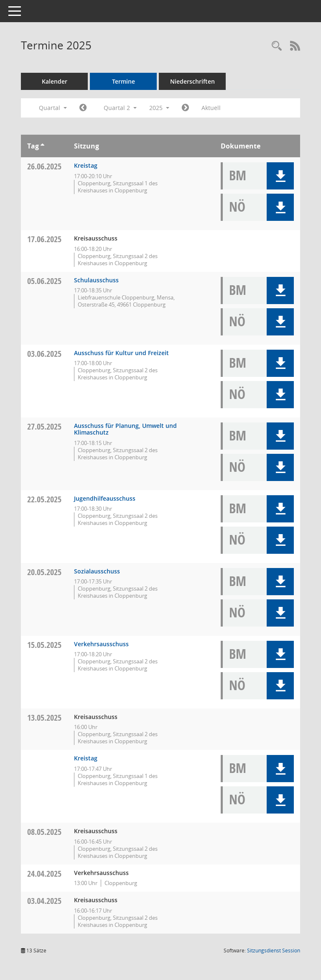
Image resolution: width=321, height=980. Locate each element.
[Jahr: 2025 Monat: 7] (185, 108)
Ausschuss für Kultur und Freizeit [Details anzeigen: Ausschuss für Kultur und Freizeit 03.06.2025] (121, 353)
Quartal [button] (53, 108)
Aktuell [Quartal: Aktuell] (211, 108)
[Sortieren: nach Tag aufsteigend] (42, 146)
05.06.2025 (44, 281)
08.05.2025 (44, 832)
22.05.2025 (44, 499)
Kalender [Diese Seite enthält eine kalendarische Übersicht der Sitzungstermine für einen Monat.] (55, 81)
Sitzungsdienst (274, 951)
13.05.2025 (44, 718)
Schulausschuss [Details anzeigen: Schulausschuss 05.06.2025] (96, 280)
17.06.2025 (44, 239)
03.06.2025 (44, 354)
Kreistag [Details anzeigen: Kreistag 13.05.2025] (86, 758)
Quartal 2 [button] (120, 108)
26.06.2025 (44, 166)
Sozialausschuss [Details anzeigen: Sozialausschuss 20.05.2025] (97, 571)
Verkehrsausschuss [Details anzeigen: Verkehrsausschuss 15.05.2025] (101, 644)
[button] (280, 176)
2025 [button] (159, 108)
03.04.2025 (44, 901)
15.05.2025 (44, 645)
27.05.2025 (44, 426)
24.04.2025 (44, 874)
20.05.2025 (44, 572)
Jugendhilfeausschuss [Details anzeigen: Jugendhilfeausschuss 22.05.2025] (105, 498)
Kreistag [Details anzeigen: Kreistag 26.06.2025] (86, 165)
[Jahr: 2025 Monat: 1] (83, 108)
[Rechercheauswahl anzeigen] (277, 46)
